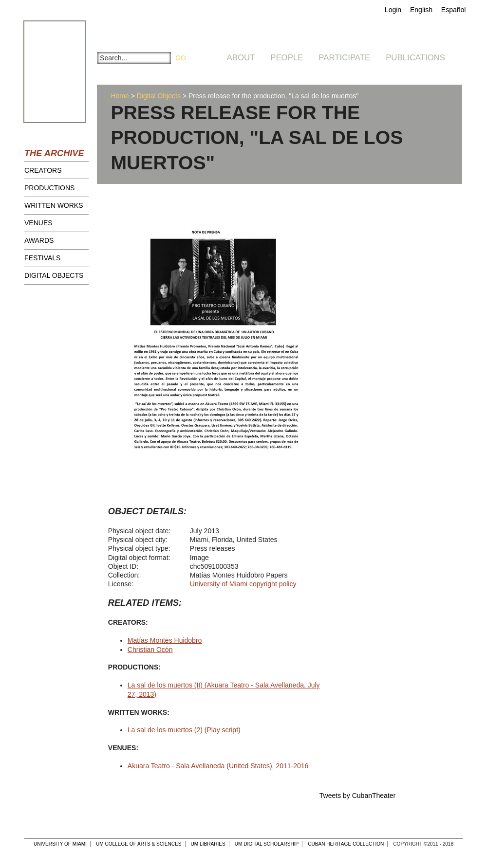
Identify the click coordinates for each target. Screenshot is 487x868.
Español (454, 10)
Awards (39, 240)
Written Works (54, 205)
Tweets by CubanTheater (357, 796)
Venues (38, 223)
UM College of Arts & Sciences (139, 844)
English (421, 10)
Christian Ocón (150, 650)
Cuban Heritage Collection (346, 844)
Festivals (42, 258)
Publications (415, 58)
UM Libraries (208, 844)
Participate (344, 58)
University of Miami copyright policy (243, 584)
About (241, 58)
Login (393, 10)
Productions (49, 188)
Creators (43, 170)
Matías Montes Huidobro (165, 640)
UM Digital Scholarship (267, 844)
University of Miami (60, 844)
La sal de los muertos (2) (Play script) (184, 730)
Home (120, 96)
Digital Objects (54, 275)
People (287, 58)
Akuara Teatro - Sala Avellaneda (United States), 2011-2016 (218, 766)
